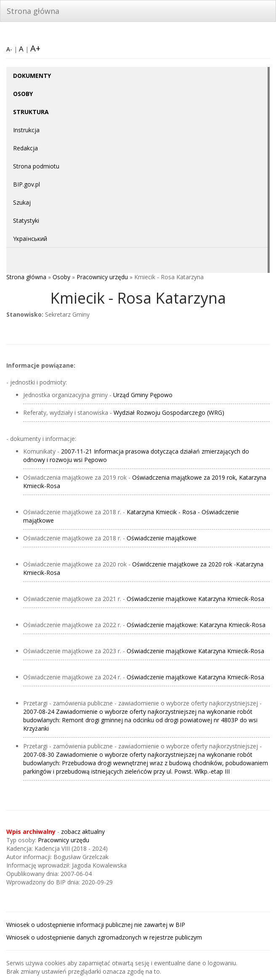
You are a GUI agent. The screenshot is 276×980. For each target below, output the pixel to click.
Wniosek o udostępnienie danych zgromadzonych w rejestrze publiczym (104, 937)
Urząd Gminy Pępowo (143, 395)
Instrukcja (26, 130)
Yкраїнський (30, 239)
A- (9, 49)
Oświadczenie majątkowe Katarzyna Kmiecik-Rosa (195, 599)
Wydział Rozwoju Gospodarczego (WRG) (169, 413)
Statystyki (26, 220)
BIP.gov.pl (27, 184)
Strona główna (33, 11)
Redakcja (25, 148)
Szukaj (22, 202)
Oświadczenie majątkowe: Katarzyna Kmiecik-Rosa (196, 625)
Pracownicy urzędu (102, 277)
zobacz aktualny (83, 832)
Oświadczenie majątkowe (162, 538)
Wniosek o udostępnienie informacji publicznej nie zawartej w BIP (96, 925)
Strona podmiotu (36, 166)
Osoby (61, 277)
